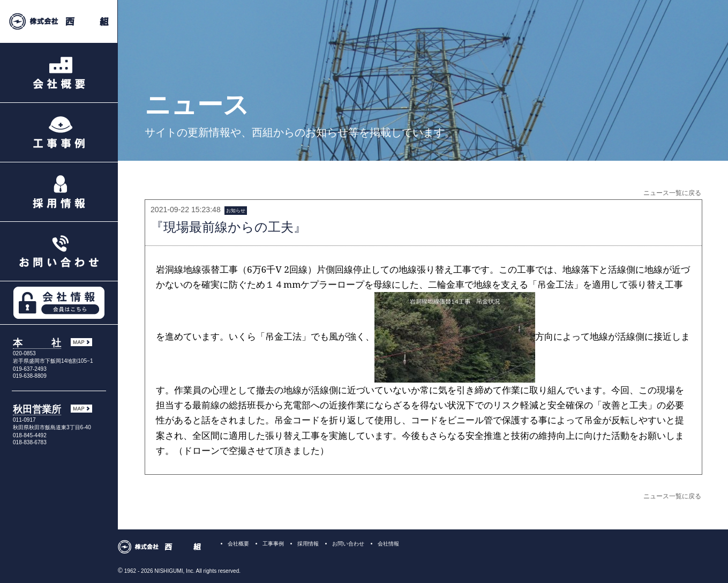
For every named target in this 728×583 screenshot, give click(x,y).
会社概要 (238, 544)
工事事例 (273, 544)
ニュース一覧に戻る (672, 193)
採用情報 (308, 544)
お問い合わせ (348, 544)
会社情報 (388, 544)
